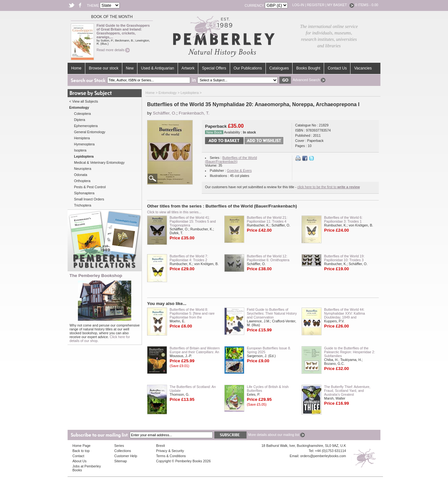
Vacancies (363, 68)
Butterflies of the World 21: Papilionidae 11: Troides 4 (267, 219)
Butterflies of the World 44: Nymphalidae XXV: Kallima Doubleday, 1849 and (345, 313)
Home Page (81, 446)
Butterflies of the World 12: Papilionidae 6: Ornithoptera (268, 258)
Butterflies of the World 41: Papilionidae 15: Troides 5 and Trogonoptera (193, 221)
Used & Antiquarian (158, 68)
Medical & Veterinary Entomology (99, 162)
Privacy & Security (170, 451)
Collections (123, 451)
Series (119, 446)
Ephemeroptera (86, 126)
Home (76, 68)
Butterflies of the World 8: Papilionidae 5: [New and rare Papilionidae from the (192, 313)
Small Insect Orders (89, 199)
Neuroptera (83, 169)
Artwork (188, 68)
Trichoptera (83, 205)
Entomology (168, 93)
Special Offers (214, 68)
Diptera (79, 120)
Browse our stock (104, 68)
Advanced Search (309, 80)
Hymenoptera (84, 144)
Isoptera (80, 150)
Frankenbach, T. (194, 113)
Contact (78, 456)
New (130, 68)
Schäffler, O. (165, 113)
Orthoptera (82, 181)
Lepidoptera (190, 93)
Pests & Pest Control (90, 187)
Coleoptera (82, 114)
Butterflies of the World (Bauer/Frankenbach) (231, 160)
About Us (79, 461)
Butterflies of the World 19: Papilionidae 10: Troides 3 (344, 258)
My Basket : (341, 5)
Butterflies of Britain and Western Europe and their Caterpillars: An (195, 350)
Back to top (81, 451)
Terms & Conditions (171, 456)
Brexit (160, 446)
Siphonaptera (84, 193)
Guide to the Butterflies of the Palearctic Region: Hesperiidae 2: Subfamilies (350, 352)
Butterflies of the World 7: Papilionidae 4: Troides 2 (189, 258)
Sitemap (121, 461)
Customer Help (126, 456)
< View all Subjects (84, 101)
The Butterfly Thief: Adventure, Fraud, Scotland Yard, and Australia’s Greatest (347, 391)
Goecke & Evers (239, 171)
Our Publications (248, 68)
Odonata (81, 175)
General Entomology (90, 132)
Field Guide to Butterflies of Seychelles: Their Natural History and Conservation (272, 313)
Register (316, 5)
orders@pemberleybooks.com (323, 456)
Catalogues (279, 68)
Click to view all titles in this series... (174, 212)
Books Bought (308, 68)
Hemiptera (82, 138)
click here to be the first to (329, 187)
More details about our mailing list (276, 435)
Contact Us (337, 68)
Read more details (113, 50)
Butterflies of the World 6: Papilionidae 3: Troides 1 (343, 219)
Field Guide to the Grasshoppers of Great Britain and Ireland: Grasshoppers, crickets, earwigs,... (123, 31)
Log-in (298, 5)
